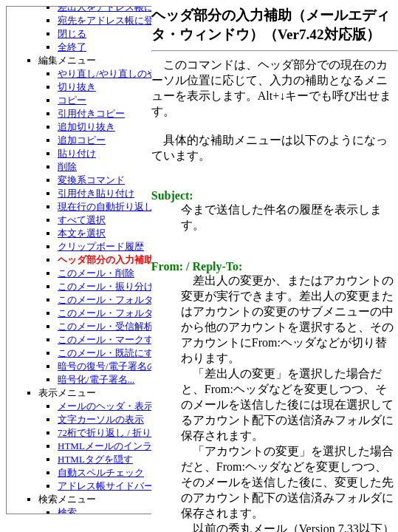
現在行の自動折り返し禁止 (115, 207)
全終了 (72, 47)
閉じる (72, 34)
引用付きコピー (91, 113)
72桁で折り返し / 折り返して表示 (128, 433)
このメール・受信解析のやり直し (130, 326)
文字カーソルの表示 (101, 419)
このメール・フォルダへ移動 (120, 300)
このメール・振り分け (106, 286)
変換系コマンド (91, 180)
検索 (67, 512)
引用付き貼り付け (96, 193)
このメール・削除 (96, 273)
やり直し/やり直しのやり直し (121, 74)
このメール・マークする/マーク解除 (136, 340)
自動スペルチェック (101, 473)
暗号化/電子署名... (96, 379)
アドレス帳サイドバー (106, 486)
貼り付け (77, 153)
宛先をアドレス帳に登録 (110, 20)
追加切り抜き (86, 127)
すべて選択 (82, 220)
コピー (72, 100)
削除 (67, 167)
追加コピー (82, 140)
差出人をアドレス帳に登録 (115, 7)
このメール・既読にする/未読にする (136, 353)
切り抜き (77, 87)
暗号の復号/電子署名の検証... (120, 366)
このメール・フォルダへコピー (125, 313)
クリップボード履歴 (101, 246)
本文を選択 (82, 233)
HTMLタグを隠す (95, 459)
